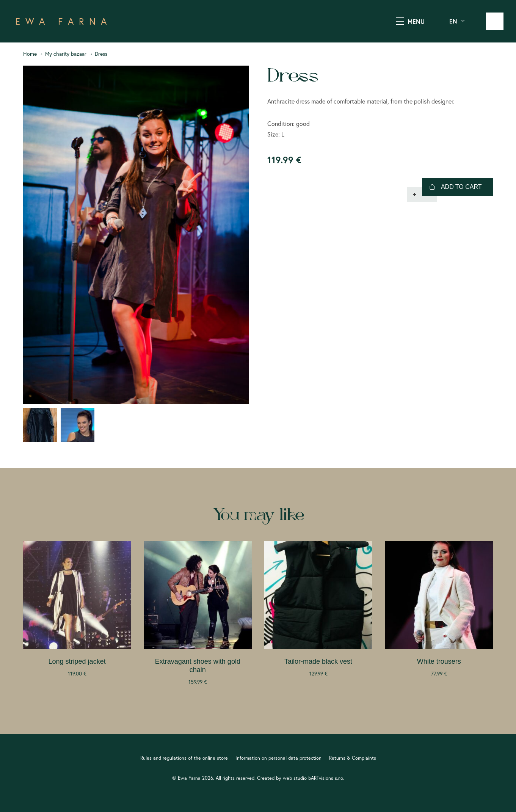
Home (30, 54)
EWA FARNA (64, 21)
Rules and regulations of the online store (184, 758)
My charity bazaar (66, 54)
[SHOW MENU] (400, 21)
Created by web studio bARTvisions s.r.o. (301, 778)
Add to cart (461, 187)
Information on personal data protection (278, 758)
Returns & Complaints (353, 758)
